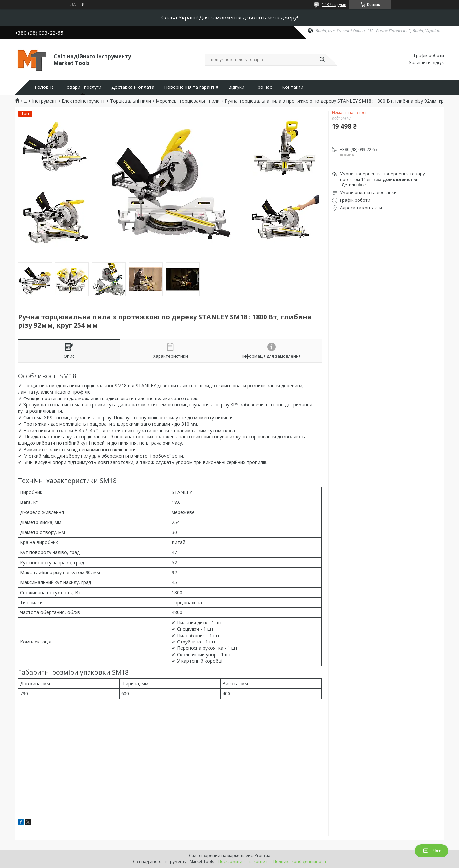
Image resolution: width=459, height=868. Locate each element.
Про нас (263, 87)
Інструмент (45, 101)
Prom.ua (263, 856)
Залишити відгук (427, 63)
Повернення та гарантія (191, 87)
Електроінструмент (83, 101)
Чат (432, 851)
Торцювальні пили (130, 101)
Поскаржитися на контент (244, 862)
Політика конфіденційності (300, 862)
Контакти (293, 87)
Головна (44, 87)
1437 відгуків (334, 4)
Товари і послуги (83, 87)
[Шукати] (322, 60)
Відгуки (236, 87)
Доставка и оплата (133, 87)
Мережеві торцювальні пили (188, 101)
